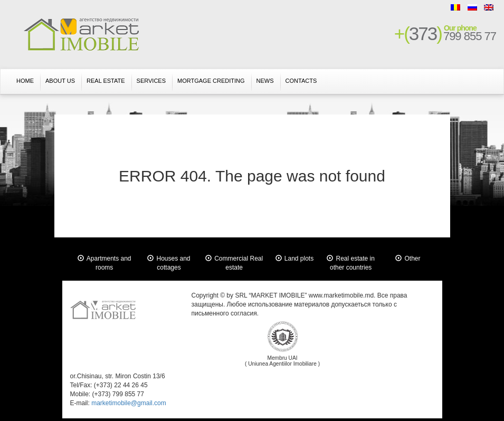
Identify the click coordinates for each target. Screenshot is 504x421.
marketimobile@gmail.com (129, 403)
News (265, 81)
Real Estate (106, 81)
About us (60, 81)
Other (412, 259)
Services (151, 81)
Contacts (301, 81)
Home (25, 81)
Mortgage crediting (211, 81)
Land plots (299, 259)
